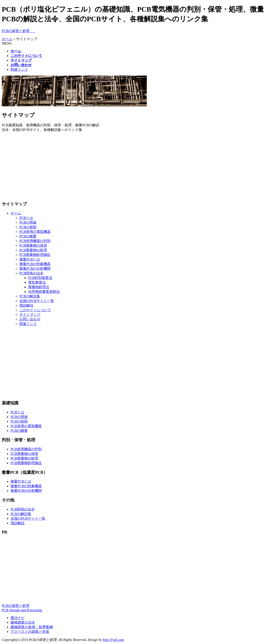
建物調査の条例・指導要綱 (32, 627)
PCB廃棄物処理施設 (35, 255)
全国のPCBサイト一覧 (37, 301)
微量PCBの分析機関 (35, 269)
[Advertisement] (133, 166)
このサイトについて (35, 310)
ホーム (7, 39)
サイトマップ (30, 315)
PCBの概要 (28, 236)
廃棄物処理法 (39, 287)
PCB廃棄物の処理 (33, 250)
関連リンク (19, 70)
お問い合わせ (30, 319)
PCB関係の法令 (31, 273)
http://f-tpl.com (113, 640)
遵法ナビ (18, 618)
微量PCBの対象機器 (35, 264)
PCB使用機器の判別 (35, 241)
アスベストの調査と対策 (30, 632)
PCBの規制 (28, 227)
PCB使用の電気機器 (35, 232)
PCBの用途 (28, 222)
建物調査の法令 (23, 622)
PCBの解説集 (30, 296)
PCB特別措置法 (40, 278)
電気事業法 (37, 282)
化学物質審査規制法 (44, 292)
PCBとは (26, 218)
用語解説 (26, 305)
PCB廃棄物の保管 (33, 245)
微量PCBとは (30, 259)
